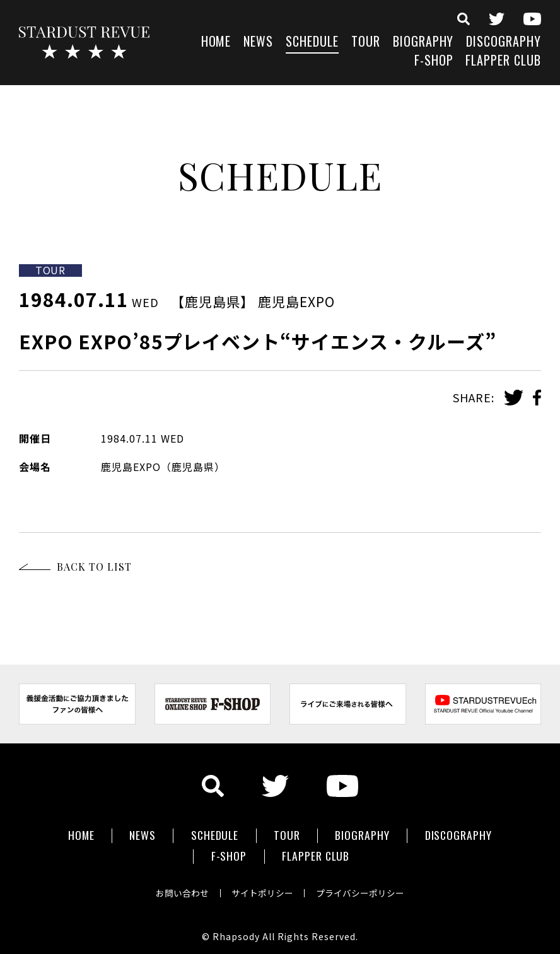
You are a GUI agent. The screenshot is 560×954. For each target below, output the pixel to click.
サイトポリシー (262, 887)
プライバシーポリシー (363, 887)
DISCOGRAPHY (504, 43)
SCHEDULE (312, 43)
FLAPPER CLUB (503, 61)
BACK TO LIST (94, 567)
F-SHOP (434, 61)
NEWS (258, 43)
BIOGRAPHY (423, 43)
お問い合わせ (179, 887)
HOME (216, 43)
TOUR (366, 43)
